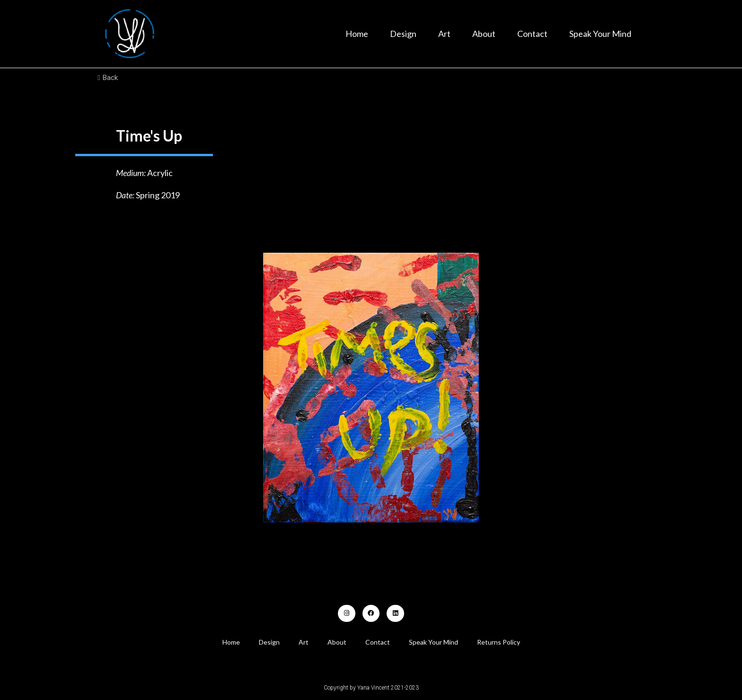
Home (357, 34)
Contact (532, 34)
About (484, 34)
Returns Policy (499, 642)
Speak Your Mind (600, 34)
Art (444, 34)
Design (403, 34)
